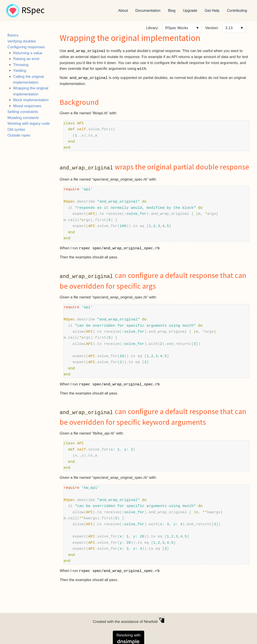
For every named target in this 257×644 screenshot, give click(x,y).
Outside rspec (19, 135)
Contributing (237, 11)
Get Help (212, 11)
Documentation (148, 11)
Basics (13, 35)
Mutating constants (23, 118)
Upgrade (190, 11)
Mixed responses (27, 106)
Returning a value (28, 53)
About (123, 11)
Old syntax (16, 130)
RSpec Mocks (177, 28)
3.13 (229, 28)
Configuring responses (26, 47)
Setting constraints (23, 112)
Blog (172, 11)
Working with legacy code (29, 124)
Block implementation (31, 100)
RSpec (33, 11)
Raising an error (26, 59)
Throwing (21, 65)
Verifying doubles (22, 41)
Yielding (20, 71)
